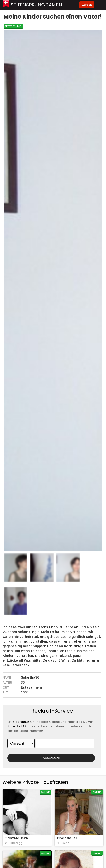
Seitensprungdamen (36, 5)
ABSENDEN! (51, 758)
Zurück (87, 5)
